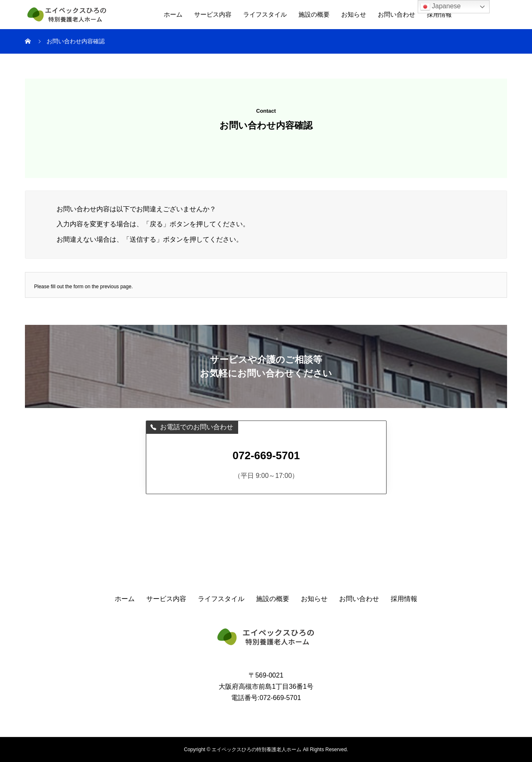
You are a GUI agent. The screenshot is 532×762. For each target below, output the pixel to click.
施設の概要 (314, 14)
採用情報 (439, 14)
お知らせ (354, 14)
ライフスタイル (265, 14)
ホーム (173, 14)
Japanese (441, 7)
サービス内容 (213, 14)
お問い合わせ (397, 14)
